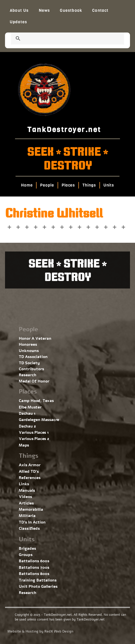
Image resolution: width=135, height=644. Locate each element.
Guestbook (71, 10)
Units (109, 185)
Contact (100, 10)
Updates (18, 22)
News (44, 10)
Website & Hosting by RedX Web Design (40, 631)
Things (89, 185)
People (47, 185)
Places (68, 185)
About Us (19, 10)
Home (27, 185)
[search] (61, 39)
